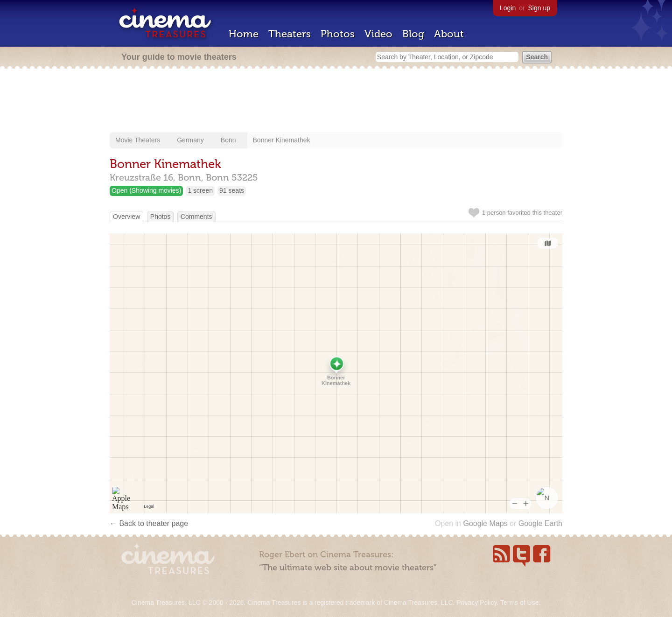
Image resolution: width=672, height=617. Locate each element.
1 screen (200, 190)
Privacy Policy (476, 603)
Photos (338, 34)
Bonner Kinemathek (282, 140)
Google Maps (485, 523)
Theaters (290, 34)
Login (508, 8)
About (449, 34)
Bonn (228, 140)
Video (378, 34)
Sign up (539, 8)
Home (244, 34)
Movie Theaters (138, 140)
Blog (413, 34)
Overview (126, 217)
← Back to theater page (149, 523)
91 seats (232, 190)
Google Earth (540, 523)
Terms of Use (519, 603)
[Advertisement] (336, 101)
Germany (190, 140)
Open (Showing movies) (146, 190)
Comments (196, 217)
